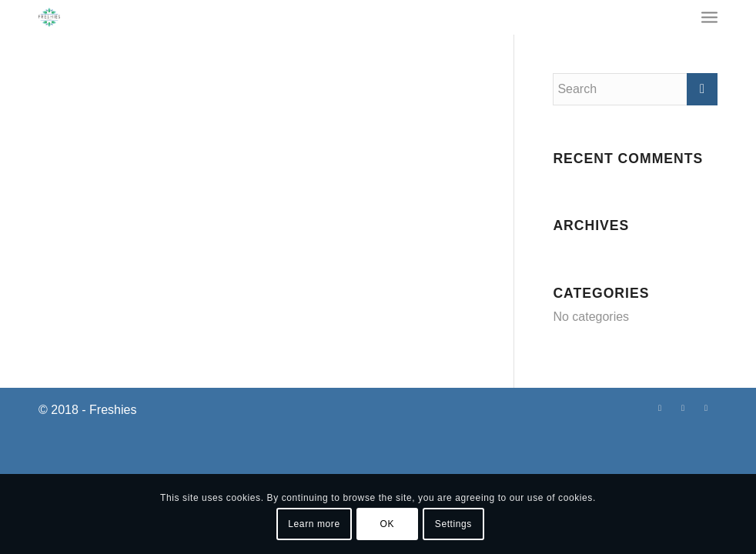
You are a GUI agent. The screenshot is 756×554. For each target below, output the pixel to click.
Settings (453, 524)
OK (388, 524)
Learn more (314, 524)
